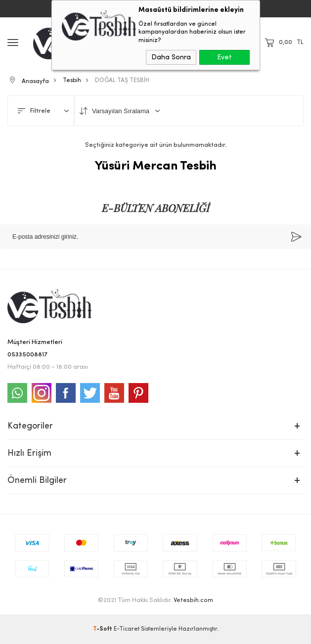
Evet (224, 57)
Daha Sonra (171, 57)
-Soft (103, 629)
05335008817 (27, 355)
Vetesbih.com (193, 600)
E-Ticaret (127, 629)
